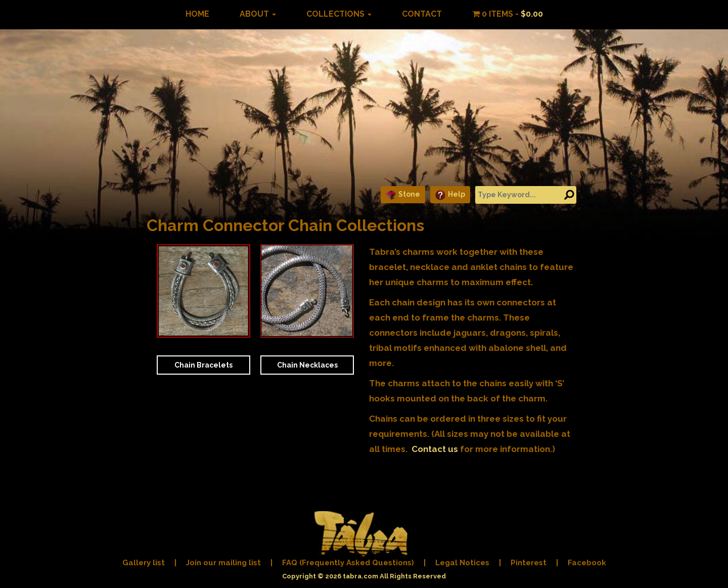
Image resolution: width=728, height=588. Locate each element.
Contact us (435, 449)
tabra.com (360, 576)
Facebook (587, 563)
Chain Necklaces (307, 365)
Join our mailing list (223, 563)
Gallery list (144, 563)
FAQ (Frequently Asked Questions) (348, 563)
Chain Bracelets (203, 365)
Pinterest (529, 563)
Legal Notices (462, 563)
